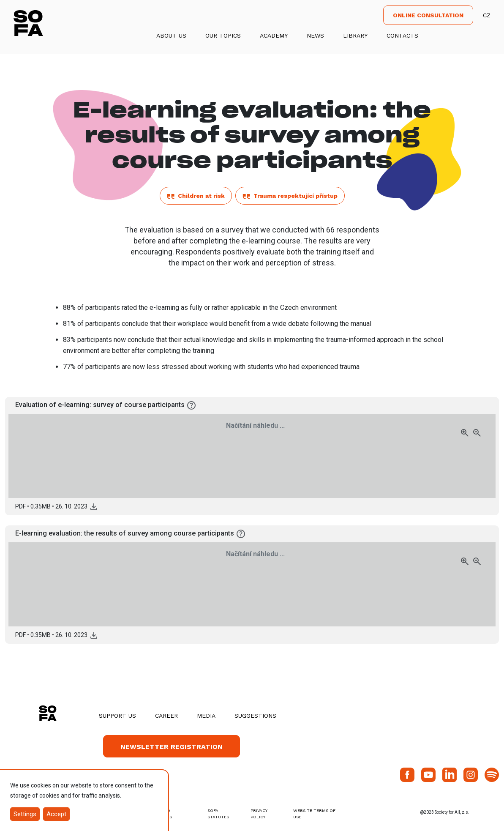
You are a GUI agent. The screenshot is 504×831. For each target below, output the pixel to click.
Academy (274, 36)
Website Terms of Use (314, 814)
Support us (117, 716)
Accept (56, 814)
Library (355, 36)
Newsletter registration (172, 747)
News (315, 36)
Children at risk (196, 196)
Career (166, 716)
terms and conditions (158, 814)
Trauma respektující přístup (290, 196)
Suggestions (255, 716)
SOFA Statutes (218, 814)
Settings (25, 814)
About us (171, 36)
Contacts (402, 36)
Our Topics (223, 36)
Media (206, 716)
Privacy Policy (259, 814)
